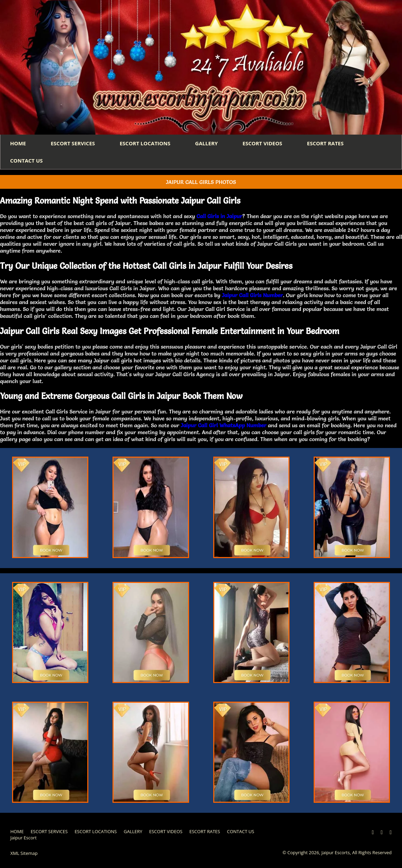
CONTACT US (27, 162)
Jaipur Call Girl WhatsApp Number (224, 427)
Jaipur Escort (23, 839)
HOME (19, 144)
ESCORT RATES (332, 144)
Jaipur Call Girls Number (252, 296)
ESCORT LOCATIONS (148, 144)
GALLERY (210, 144)
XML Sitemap (24, 855)
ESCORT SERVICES (75, 144)
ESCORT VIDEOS (268, 144)
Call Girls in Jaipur (219, 217)
